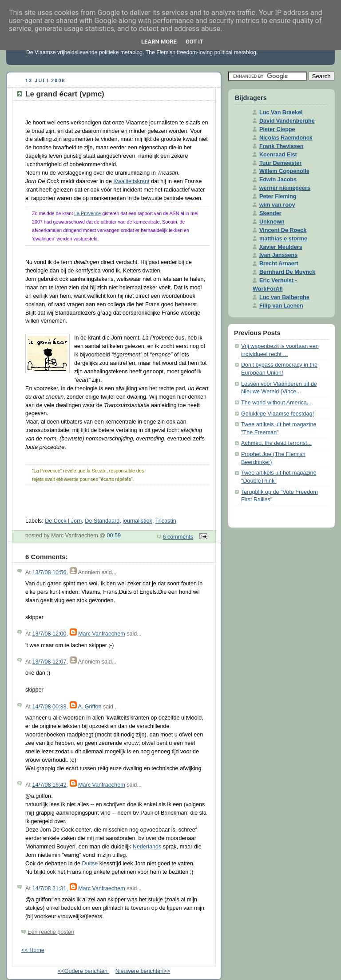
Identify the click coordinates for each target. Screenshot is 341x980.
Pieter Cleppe (277, 129)
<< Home (33, 950)
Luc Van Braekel (281, 112)
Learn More (159, 42)
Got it (194, 42)
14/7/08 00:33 (49, 707)
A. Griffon (89, 707)
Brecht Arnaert (279, 264)
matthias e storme (283, 239)
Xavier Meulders (281, 247)
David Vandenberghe (287, 121)
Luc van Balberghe (284, 297)
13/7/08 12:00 (49, 634)
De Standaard (102, 521)
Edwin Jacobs (278, 180)
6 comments (178, 537)
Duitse (90, 864)
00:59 (114, 536)
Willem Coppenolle (284, 171)
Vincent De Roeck (283, 230)
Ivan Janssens (278, 255)
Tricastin (166, 521)
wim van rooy (277, 205)
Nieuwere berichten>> (143, 971)
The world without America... (276, 403)
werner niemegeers (285, 188)
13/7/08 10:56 (49, 572)
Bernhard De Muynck (287, 272)
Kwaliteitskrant (131, 181)
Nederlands (147, 847)
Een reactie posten (51, 932)
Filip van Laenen (281, 306)
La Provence (87, 213)
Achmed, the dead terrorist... (276, 443)
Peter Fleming (278, 196)
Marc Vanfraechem (102, 634)
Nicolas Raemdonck (286, 138)
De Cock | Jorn (63, 521)
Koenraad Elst (278, 155)
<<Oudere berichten (83, 971)
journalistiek (137, 521)
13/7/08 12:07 (49, 662)
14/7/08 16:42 (49, 785)
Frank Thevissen (282, 146)
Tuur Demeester (280, 163)
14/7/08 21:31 (49, 888)
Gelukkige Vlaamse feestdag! (278, 414)
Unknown (272, 222)
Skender (270, 213)
